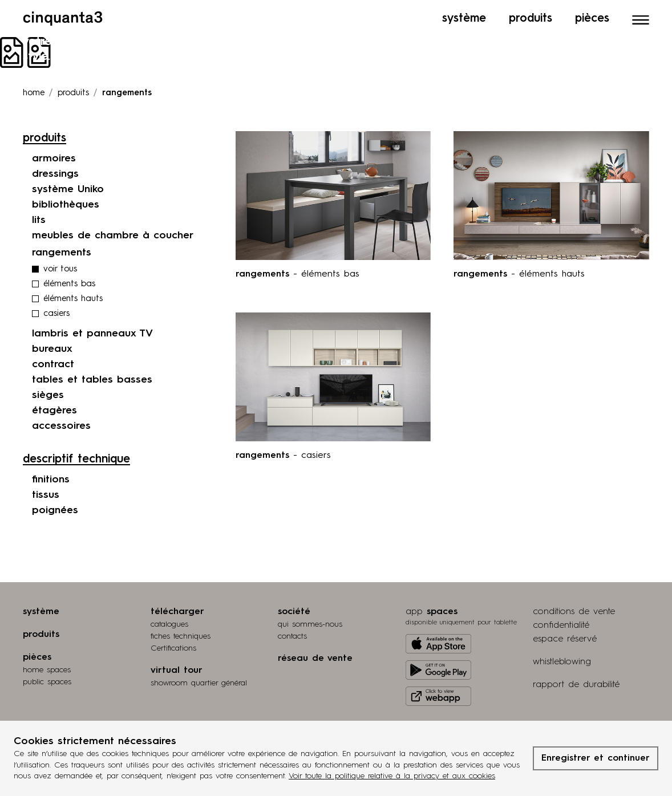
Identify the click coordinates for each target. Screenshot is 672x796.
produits (73, 93)
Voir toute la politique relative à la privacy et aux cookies (392, 776)
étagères (54, 411)
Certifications (173, 648)
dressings (55, 174)
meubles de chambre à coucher (113, 235)
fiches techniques (181, 636)
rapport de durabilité (576, 685)
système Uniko (68, 189)
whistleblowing (562, 662)
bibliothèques (66, 205)
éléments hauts (73, 299)
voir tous (60, 269)
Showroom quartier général (199, 683)
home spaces (47, 670)
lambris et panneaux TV (92, 334)
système (41, 612)
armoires (54, 159)
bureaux (52, 349)
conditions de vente (574, 612)
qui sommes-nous (310, 624)
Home (34, 93)
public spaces (47, 682)
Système (464, 19)
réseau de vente (315, 659)
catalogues (169, 624)
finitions (51, 480)
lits (39, 220)
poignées (55, 510)
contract (53, 364)
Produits (531, 19)
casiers (56, 314)
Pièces (592, 19)
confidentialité (561, 626)
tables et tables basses (92, 380)
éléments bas (69, 284)
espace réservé (565, 639)
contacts (292, 636)
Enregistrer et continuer (596, 758)
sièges (48, 395)
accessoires (61, 426)
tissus (46, 495)
